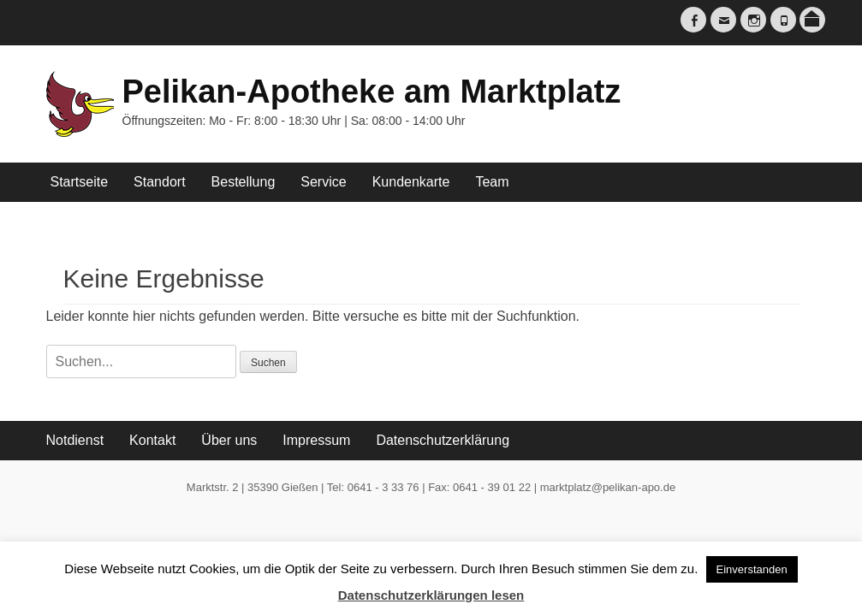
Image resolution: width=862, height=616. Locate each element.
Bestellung (244, 182)
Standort (159, 182)
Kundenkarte (411, 182)
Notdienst (75, 440)
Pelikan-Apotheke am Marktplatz (372, 92)
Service (323, 182)
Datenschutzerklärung (443, 440)
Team (492, 182)
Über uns (229, 440)
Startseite (80, 182)
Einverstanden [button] (752, 569)
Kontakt (152, 440)
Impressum (316, 440)
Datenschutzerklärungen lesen (431, 595)
